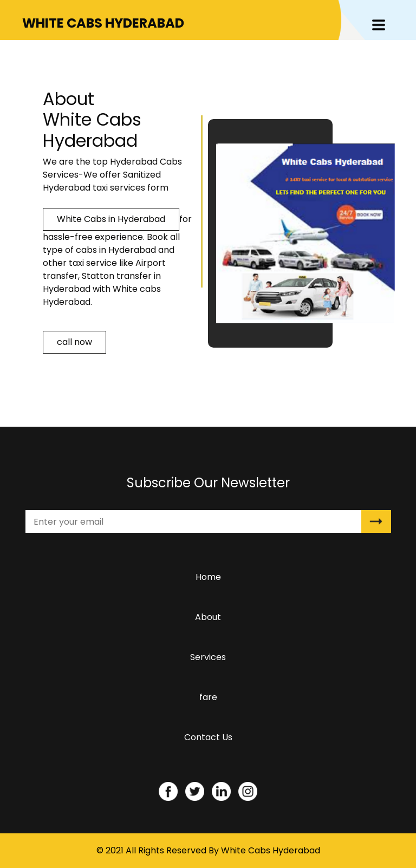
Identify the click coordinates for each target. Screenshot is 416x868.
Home (211, 580)
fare (208, 697)
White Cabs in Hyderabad (111, 219)
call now (74, 342)
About (208, 617)
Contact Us (208, 737)
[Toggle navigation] (379, 25)
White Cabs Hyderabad (271, 850)
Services (208, 657)
